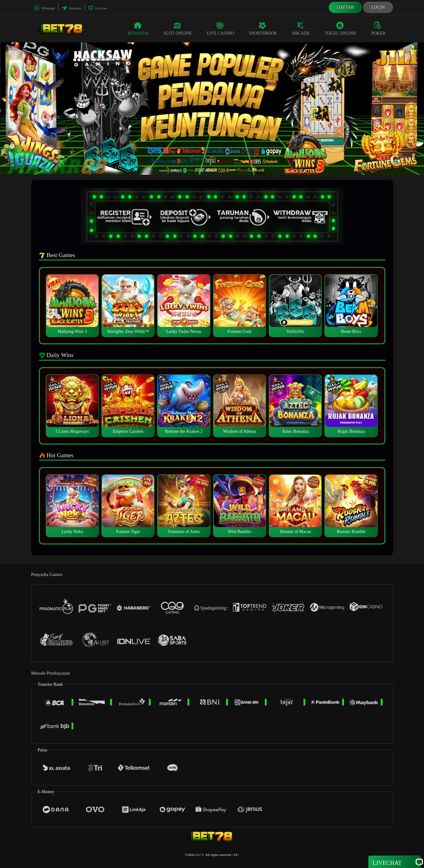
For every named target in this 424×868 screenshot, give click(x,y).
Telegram (72, 8)
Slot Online (178, 28)
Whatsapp (45, 8)
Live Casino (220, 28)
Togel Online (340, 28)
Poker (378, 28)
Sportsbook (263, 28)
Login (378, 7)
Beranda (138, 28)
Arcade (301, 28)
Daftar (345, 7)
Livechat (98, 8)
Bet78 (200, 855)
